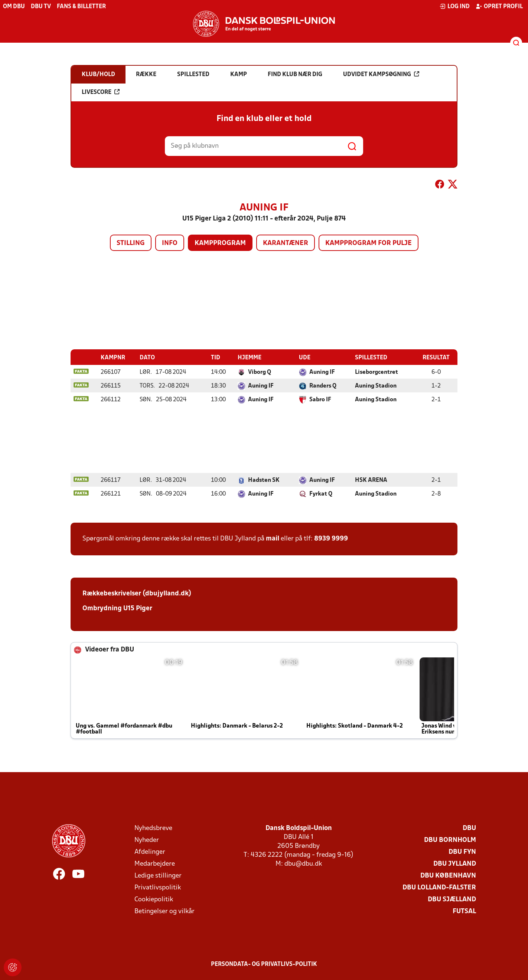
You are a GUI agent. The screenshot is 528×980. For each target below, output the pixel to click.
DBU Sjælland (452, 899)
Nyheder (147, 840)
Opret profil (499, 6)
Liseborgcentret (377, 372)
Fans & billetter (81, 7)
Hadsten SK (264, 480)
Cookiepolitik (154, 899)
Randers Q (323, 386)
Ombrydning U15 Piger (117, 608)
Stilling (131, 243)
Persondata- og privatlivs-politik (264, 964)
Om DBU (14, 7)
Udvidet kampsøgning (381, 74)
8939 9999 (331, 538)
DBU (469, 828)
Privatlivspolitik (158, 887)
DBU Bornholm (450, 840)
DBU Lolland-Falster (439, 887)
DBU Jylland (455, 864)
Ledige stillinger (158, 876)
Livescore (101, 92)
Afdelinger (150, 852)
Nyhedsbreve (153, 828)
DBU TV (41, 7)
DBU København (448, 876)
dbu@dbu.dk (303, 864)
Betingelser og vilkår (164, 911)
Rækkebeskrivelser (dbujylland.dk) (137, 593)
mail (273, 538)
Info (170, 243)
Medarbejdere (155, 864)
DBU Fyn (462, 852)
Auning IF (322, 372)
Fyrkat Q (321, 494)
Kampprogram (220, 243)
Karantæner (286, 243)
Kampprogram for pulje (369, 243)
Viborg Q (260, 372)
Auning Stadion (376, 386)
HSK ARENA (371, 480)
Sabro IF (320, 399)
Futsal (464, 911)
